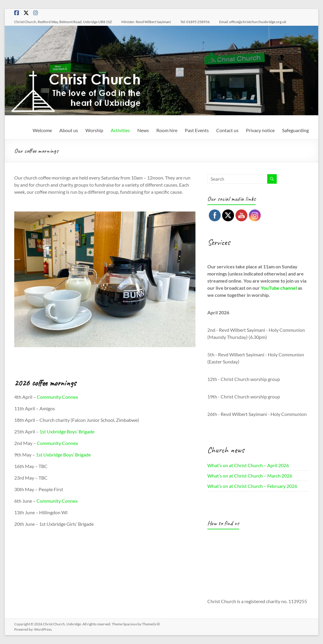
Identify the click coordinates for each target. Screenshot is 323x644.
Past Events (197, 130)
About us (69, 130)
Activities (120, 130)
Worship (94, 130)
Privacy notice (260, 130)
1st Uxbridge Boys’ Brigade (67, 431)
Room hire (167, 130)
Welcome (42, 130)
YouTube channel (279, 288)
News (143, 130)
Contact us (227, 130)
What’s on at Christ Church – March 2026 (250, 476)
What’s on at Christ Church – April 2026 (248, 465)
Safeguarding (295, 130)
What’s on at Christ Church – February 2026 (252, 486)
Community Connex (57, 397)
